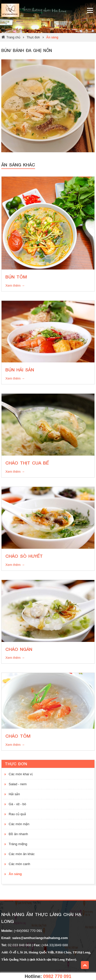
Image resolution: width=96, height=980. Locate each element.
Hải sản (14, 794)
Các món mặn (19, 824)
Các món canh (19, 864)
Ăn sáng (52, 37)
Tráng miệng (18, 844)
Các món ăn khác (22, 854)
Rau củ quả (17, 814)
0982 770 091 (57, 976)
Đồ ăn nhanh (18, 834)
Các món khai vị (21, 774)
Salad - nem (18, 784)
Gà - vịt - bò (17, 804)
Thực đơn (33, 37)
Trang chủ (13, 37)
